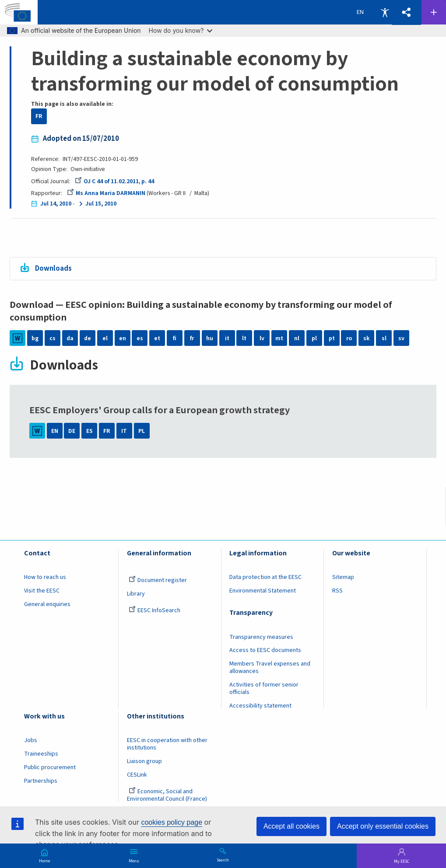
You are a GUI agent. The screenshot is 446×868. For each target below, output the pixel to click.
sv (401, 338)
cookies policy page (172, 822)
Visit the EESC (42, 591)
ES (90, 431)
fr (192, 338)
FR (39, 116)
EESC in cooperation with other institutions (167, 744)
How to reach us (45, 577)
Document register (158, 580)
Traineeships (41, 754)
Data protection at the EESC (265, 577)
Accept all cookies (291, 826)
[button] (406, 12)
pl (314, 338)
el (105, 338)
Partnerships (41, 781)
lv (262, 338)
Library (136, 594)
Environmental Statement (263, 591)
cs (53, 338)
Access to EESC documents (265, 650)
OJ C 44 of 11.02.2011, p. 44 (115, 181)
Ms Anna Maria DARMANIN (106, 193)
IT (124, 431)
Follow (434, 12)
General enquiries (47, 604)
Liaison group (144, 761)
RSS (337, 591)
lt (244, 338)
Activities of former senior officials (264, 688)
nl (297, 338)
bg (35, 338)
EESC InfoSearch (155, 610)
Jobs (31, 740)
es (140, 338)
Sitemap (343, 577)
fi (175, 338)
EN (55, 431)
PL (142, 431)
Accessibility (385, 12)
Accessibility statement (260, 706)
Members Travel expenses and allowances (270, 668)
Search (223, 860)
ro (349, 338)
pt (332, 338)
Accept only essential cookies (383, 826)
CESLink (137, 775)
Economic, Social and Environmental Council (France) (168, 795)
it (227, 338)
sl (384, 338)
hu (210, 338)
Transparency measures (261, 637)
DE (72, 431)
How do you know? (181, 30)
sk (366, 338)
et (157, 338)
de (88, 338)
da (70, 338)
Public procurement (50, 767)
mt (279, 338)
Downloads (53, 268)
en (123, 338)
